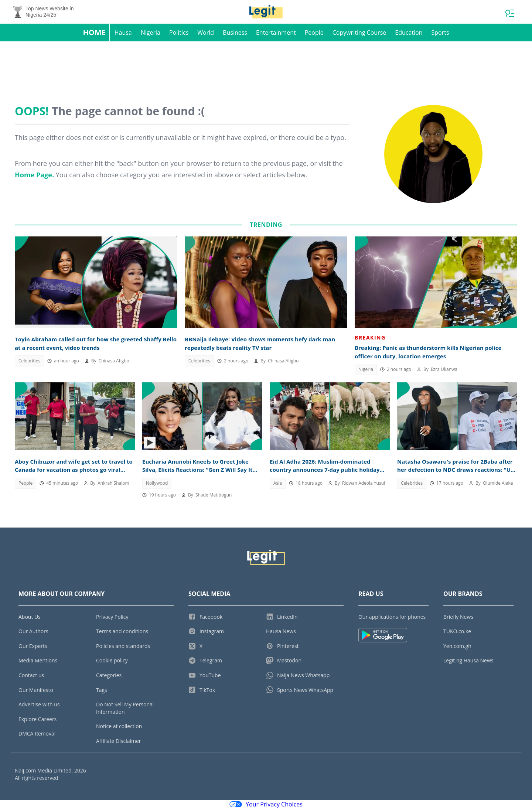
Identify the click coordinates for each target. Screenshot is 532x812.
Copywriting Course (359, 35)
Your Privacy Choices (266, 808)
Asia (278, 486)
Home (94, 35)
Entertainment (276, 35)
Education (409, 35)
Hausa (123, 35)
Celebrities (29, 364)
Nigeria (151, 35)
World (206, 35)
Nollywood (157, 486)
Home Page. (34, 178)
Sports (440, 35)
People (314, 35)
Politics (179, 35)
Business (235, 35)
